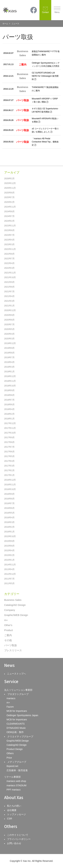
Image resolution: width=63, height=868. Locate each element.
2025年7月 (9, 197)
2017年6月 (9, 452)
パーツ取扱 (10, 645)
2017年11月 (10, 428)
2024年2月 (9, 221)
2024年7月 (9, 216)
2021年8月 (9, 287)
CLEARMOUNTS (16, 724)
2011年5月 (9, 583)
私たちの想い (14, 806)
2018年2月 (9, 414)
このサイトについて (18, 835)
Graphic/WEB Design (16, 615)
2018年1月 (9, 419)
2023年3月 (9, 244)
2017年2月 (9, 470)
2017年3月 (9, 466)
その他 (8, 640)
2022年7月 (9, 259)
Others (10, 753)
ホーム (5, 24)
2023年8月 (9, 230)
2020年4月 (9, 334)
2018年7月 (9, 400)
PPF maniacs (14, 790)
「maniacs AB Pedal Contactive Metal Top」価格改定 (45, 142)
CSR (10, 819)
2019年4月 (9, 362)
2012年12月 (10, 574)
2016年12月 (10, 480)
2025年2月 (9, 202)
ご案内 (8, 635)
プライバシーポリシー (19, 839)
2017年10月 (10, 433)
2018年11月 (10, 381)
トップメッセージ (16, 814)
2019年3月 (9, 367)
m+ (6, 620)
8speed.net (12, 766)
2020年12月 (10, 310)
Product (9, 630)
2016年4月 (9, 517)
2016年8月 (9, 499)
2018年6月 (9, 404)
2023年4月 (9, 240)
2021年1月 (9, 306)
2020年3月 (9, 339)
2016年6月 (9, 508)
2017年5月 (9, 456)
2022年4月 (9, 263)
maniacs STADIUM (16, 785)
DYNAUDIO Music (16, 728)
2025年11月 (10, 188)
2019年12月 (10, 343)
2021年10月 (10, 277)
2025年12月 (10, 183)
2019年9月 (9, 348)
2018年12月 (10, 376)
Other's (8, 625)
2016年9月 (9, 494)
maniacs (11, 698)
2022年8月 (9, 254)
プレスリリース (13, 650)
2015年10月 (10, 536)
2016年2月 (9, 527)
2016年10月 (10, 489)
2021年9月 (9, 282)
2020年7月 (9, 324)
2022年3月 (9, 268)
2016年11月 (10, 485)
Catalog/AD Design (15, 605)
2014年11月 (10, 565)
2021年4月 (9, 296)
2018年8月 (9, 395)
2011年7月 (9, 579)
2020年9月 (9, 315)
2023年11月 (10, 226)
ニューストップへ (16, 674)
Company (10, 610)
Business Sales (13, 600)
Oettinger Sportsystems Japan (22, 715)
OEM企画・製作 (15, 732)
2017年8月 (9, 442)
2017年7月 (9, 447)
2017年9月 (9, 437)
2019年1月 (9, 372)
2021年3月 (9, 301)
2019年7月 (9, 357)
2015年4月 (9, 550)
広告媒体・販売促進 (17, 770)
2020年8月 (9, 320)
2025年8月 (9, 193)
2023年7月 (9, 235)
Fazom (10, 707)
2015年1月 (9, 560)
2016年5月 (9, 513)
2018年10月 (10, 386)
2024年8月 (9, 211)
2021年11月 (10, 273)
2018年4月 (9, 409)
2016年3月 (9, 522)
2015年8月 (9, 546)
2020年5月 (9, 329)
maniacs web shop (16, 781)
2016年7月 (9, 503)
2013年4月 (9, 569)
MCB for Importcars (17, 711)
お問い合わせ (14, 843)
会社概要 (12, 810)
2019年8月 (9, 353)
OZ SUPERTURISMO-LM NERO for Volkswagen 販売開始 (45, 76)
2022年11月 (10, 249)
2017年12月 (10, 423)
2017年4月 (9, 461)
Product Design (15, 749)
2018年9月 (9, 390)
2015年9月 (9, 541)
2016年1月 (9, 532)
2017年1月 (9, 475)
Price (9, 758)
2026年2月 (9, 178)
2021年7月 (9, 291)
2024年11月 (10, 207)
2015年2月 (9, 555)
